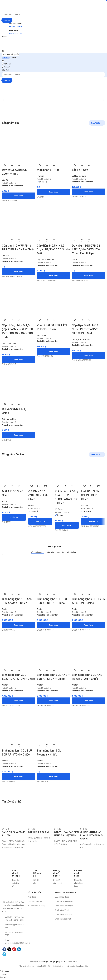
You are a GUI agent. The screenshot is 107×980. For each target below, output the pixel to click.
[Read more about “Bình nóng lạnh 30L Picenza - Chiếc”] (54, 781)
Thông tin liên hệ (35, 906)
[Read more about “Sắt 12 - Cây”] (89, 191)
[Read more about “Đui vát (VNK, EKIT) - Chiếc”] (18, 435)
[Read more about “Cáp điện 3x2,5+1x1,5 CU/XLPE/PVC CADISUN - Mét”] (54, 275)
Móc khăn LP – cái (49, 169)
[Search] (53, 14)
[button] (4, 100)
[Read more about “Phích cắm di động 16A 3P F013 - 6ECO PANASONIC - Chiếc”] (67, 526)
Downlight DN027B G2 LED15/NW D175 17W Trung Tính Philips (86, 249)
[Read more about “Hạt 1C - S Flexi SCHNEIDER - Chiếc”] (93, 522)
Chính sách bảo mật (63, 923)
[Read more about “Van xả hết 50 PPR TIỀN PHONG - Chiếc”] (54, 351)
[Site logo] (10, 6)
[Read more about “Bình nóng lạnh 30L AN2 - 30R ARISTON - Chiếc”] (54, 701)
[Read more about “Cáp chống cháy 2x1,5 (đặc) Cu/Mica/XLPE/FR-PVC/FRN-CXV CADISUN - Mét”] (18, 359)
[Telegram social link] (4, 958)
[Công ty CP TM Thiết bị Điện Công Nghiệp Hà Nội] (93, 904)
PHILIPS (76, 259)
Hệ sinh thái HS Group (37, 910)
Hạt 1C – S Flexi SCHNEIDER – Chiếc (91, 496)
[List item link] (14, 923)
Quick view (12, 164)
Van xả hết (42, 335)
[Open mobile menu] (4, 36)
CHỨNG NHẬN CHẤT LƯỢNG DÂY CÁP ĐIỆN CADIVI (92, 840)
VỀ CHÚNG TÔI (35, 897)
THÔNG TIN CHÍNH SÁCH (65, 897)
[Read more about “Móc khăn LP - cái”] (54, 191)
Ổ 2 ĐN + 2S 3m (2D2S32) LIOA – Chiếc (39, 496)
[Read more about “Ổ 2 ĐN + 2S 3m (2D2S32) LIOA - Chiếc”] (40, 522)
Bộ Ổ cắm (59, 510)
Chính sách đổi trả (62, 914)
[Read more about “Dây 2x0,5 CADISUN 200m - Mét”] (18, 195)
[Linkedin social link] (19, 954)
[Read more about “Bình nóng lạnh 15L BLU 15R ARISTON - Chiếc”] (54, 625)
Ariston (40, 609)
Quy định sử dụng (62, 901)
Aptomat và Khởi (9, 419)
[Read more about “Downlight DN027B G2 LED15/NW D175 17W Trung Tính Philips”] (89, 275)
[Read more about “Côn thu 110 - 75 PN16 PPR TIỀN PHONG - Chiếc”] (18, 271)
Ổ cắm (31, 506)
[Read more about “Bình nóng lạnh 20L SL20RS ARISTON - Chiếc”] (18, 705)
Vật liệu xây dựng (80, 175)
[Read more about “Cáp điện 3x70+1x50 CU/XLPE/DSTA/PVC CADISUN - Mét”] (89, 355)
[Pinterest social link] (14, 954)
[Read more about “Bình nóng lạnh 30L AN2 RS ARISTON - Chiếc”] (89, 701)
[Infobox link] (11, 883)
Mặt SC (5, 502)
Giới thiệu (32, 901)
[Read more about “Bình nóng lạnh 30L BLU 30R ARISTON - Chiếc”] (18, 781)
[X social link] (9, 954)
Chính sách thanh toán (64, 906)
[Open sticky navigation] (11, 54)
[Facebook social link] (4, 954)
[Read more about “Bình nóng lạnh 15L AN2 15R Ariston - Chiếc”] (18, 625)
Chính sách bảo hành (63, 919)
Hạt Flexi (85, 506)
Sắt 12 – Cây (80, 169)
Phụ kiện (41, 175)
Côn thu (5, 255)
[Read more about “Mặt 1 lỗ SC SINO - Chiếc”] (14, 518)
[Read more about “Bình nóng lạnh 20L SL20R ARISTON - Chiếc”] (89, 625)
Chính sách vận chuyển (64, 910)
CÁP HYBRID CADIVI (38, 836)
